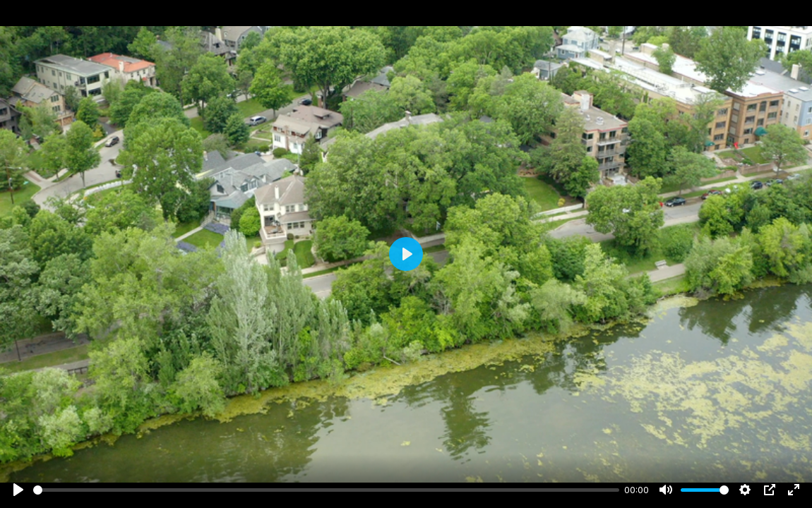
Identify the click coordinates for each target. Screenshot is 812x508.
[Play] (18, 490)
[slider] (326, 490)
